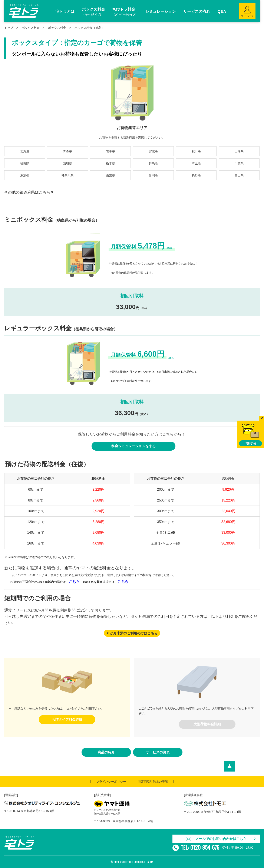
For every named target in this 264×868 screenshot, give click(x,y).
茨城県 (67, 163)
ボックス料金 (57, 28)
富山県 (239, 175)
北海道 (25, 151)
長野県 (196, 175)
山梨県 (110, 175)
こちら (74, 582)
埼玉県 (196, 163)
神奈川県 (67, 175)
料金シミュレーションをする (133, 446)
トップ (9, 28)
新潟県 (153, 175)
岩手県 (110, 151)
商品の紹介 (106, 752)
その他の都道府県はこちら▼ (29, 192)
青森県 (67, 151)
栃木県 (110, 163)
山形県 (239, 151)
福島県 (25, 163)
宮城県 (153, 151)
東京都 (25, 175)
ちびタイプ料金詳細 (67, 719)
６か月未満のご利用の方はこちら (132, 633)
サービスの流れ (158, 752)
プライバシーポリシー (111, 782)
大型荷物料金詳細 (207, 724)
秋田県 (196, 151)
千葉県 (239, 163)
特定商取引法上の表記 (153, 782)
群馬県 (153, 163)
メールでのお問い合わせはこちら (221, 839)
